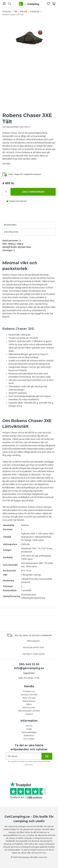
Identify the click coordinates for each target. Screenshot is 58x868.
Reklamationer (29, 701)
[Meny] (4, 4)
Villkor (29, 704)
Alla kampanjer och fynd (29, 711)
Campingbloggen (29, 732)
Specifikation (11, 232)
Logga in (29, 714)
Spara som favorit (17, 201)
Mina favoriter (29, 707)
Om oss (29, 726)
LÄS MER (6, 164)
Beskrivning (10, 225)
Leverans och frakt (29, 695)
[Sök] (10, 4)
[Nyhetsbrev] (47, 756)
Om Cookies (29, 739)
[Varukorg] (54, 4)
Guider (29, 729)
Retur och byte (29, 698)
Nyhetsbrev (29, 735)
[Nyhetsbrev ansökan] (24, 756)
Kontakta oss (29, 691)
